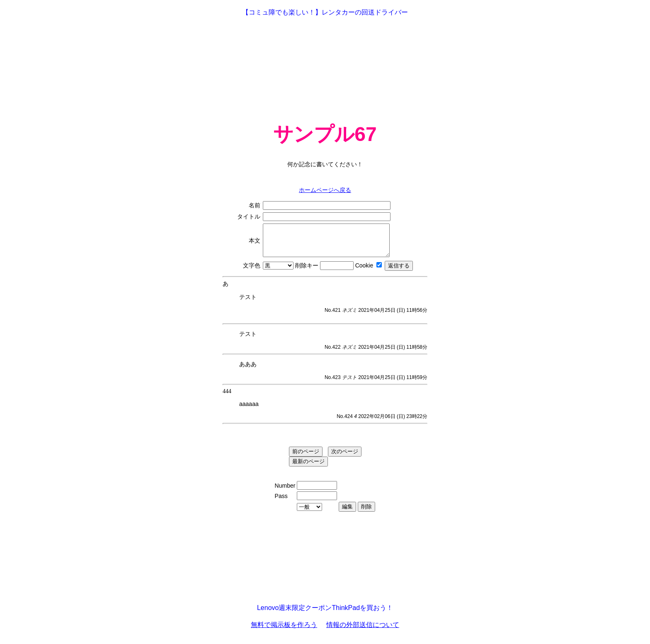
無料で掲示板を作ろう (284, 631)
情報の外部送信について (363, 631)
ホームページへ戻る (325, 190)
